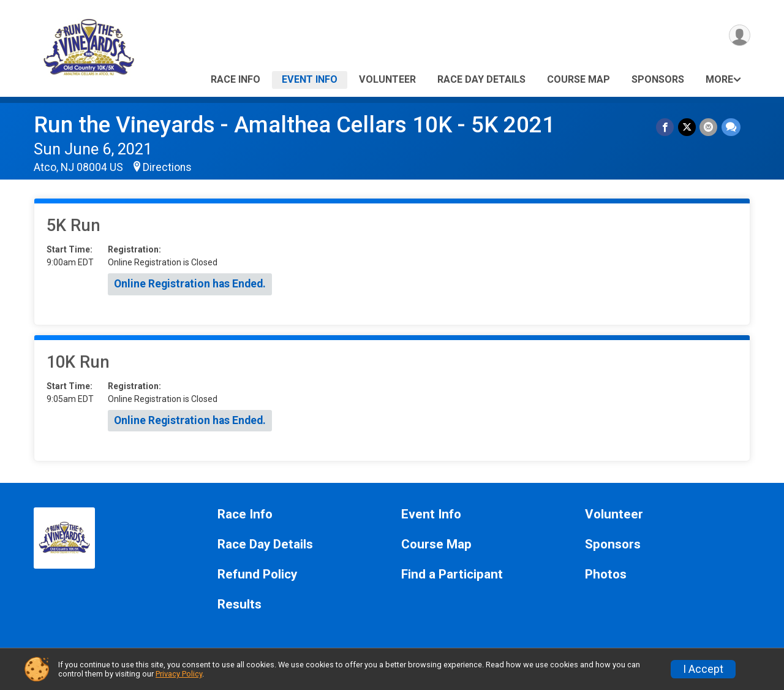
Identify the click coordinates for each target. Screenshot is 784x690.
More (719, 79)
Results (239, 605)
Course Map (579, 79)
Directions (167, 167)
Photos (606, 574)
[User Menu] (739, 36)
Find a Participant (452, 574)
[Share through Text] (731, 127)
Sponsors (658, 79)
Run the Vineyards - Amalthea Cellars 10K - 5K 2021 (294, 125)
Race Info (236, 79)
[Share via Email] (709, 127)
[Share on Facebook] (666, 127)
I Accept (703, 669)
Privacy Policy (179, 674)
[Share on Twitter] (688, 127)
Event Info (310, 79)
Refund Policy (257, 574)
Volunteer (387, 79)
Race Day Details (481, 79)
